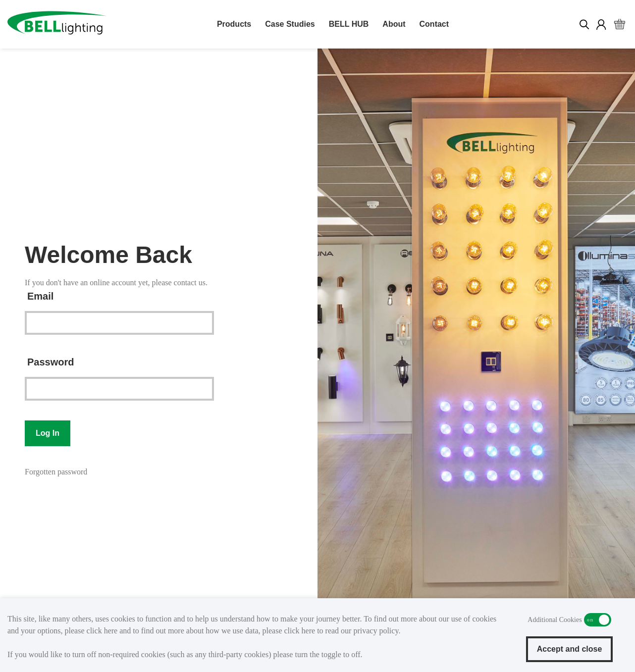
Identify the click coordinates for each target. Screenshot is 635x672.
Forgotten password (56, 472)
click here (102, 631)
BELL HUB (349, 24)
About (394, 24)
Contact (434, 24)
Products (234, 24)
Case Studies (290, 24)
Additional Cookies (598, 620)
